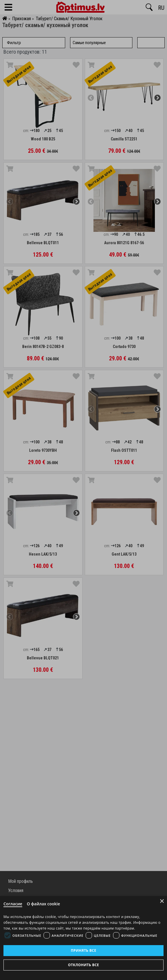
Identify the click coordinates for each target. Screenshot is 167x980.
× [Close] (162, 901)
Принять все (83, 950)
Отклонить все (83, 965)
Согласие (13, 904)
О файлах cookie (43, 904)
